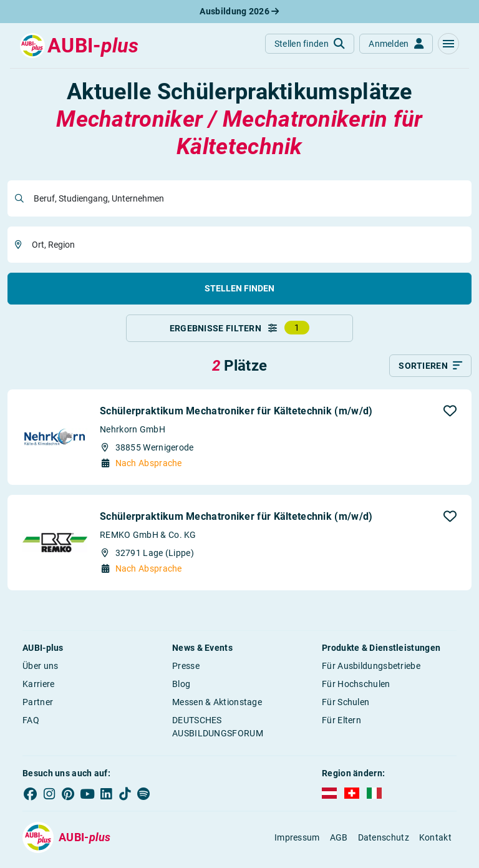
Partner (38, 707)
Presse (186, 671)
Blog (181, 689)
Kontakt (435, 842)
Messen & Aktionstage (217, 707)
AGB (339, 842)
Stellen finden (239, 288)
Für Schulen (346, 707)
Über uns (40, 671)
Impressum (297, 842)
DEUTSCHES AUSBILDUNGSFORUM (218, 732)
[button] (448, 44)
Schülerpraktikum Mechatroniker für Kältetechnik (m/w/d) (236, 416)
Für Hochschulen (356, 689)
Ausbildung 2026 (239, 11)
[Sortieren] (430, 371)
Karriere (38, 689)
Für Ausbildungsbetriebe (371, 671)
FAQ (31, 725)
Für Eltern (341, 725)
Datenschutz (384, 842)
